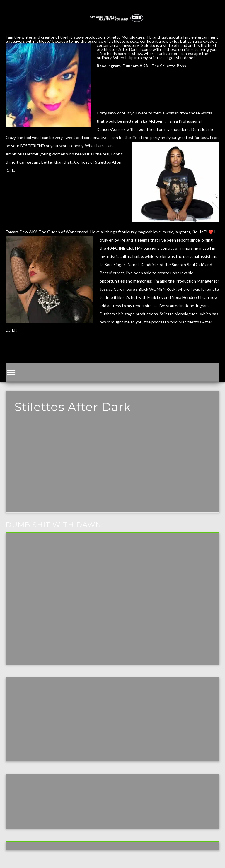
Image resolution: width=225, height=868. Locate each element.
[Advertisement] (112, 472)
